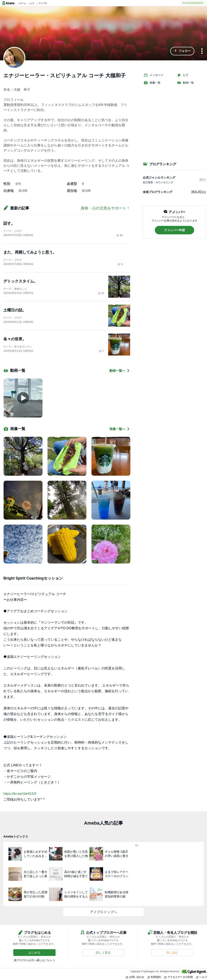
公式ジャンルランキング (159, 178)
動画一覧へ (120, 371)
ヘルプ (202, 977)
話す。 (9, 223)
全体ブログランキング (158, 192)
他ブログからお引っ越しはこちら (33, 960)
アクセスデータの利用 (178, 977)
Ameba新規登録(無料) (193, 3)
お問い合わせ (135, 977)
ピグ (183, 75)
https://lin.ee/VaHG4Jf (20, 794)
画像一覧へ (120, 429)
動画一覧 (185, 83)
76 (101, 293)
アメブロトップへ (103, 912)
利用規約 (154, 977)
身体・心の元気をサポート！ (105, 208)
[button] (182, 51)
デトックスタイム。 (20, 281)
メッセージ (153, 75)
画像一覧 (152, 83)
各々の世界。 (15, 339)
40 (119, 235)
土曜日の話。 (15, 310)
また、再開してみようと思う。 (30, 252)
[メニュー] (202, 51)
